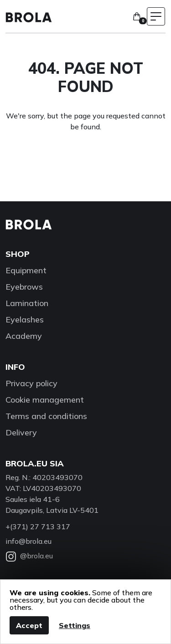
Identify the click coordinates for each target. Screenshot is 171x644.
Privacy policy (31, 383)
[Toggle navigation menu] (156, 16)
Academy (24, 336)
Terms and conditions (46, 416)
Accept (29, 625)
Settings (75, 625)
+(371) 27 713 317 (38, 526)
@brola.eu (29, 556)
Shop (18, 254)
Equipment (26, 270)
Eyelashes (25, 319)
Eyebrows (24, 287)
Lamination (27, 303)
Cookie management (45, 400)
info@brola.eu (28, 541)
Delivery (21, 432)
